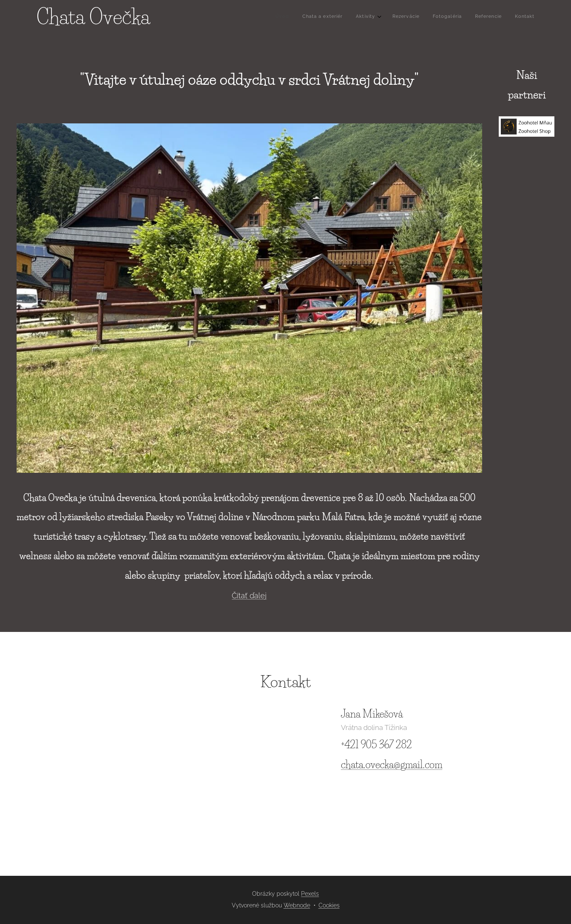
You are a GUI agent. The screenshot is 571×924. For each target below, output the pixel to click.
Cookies (329, 905)
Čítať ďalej (249, 596)
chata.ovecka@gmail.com (392, 765)
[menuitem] (453, 17)
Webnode (297, 905)
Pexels (310, 894)
